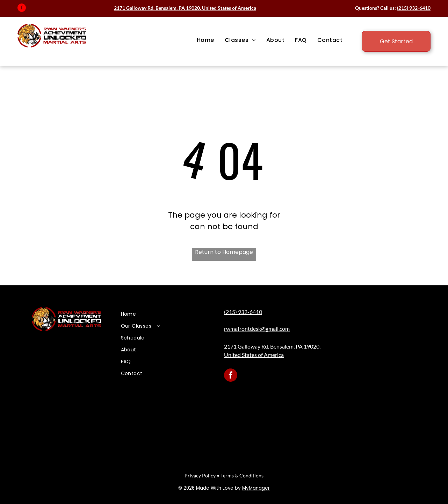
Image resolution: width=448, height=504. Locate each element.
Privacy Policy (200, 476)
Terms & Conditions (242, 476)
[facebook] (22, 9)
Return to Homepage (224, 252)
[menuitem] (205, 40)
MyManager (256, 488)
